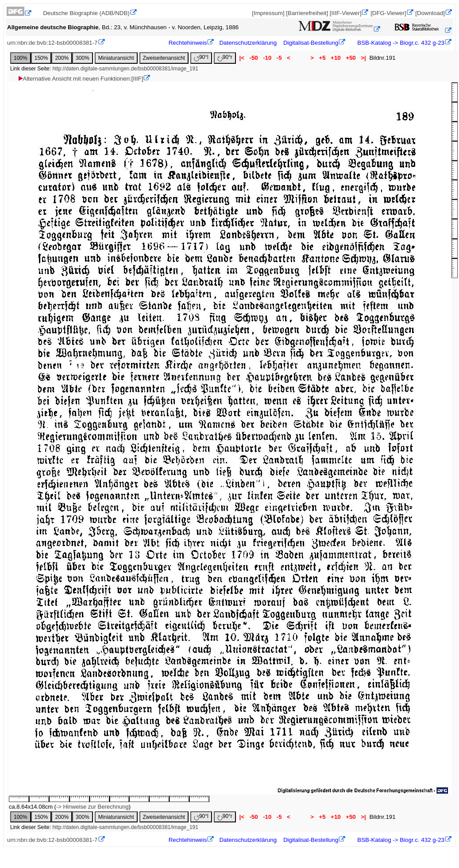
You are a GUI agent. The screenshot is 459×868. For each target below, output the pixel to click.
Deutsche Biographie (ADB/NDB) (86, 13)
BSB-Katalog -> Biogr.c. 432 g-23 (400, 43)
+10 (336, 58)
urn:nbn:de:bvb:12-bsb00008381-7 (52, 43)
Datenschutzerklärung (248, 43)
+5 (322, 58)
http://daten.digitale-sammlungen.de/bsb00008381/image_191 (125, 69)
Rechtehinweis (188, 43)
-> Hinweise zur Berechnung (93, 807)
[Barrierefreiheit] (307, 13)
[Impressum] (268, 13)
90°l (201, 58)
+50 (351, 58)
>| (363, 58)
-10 (267, 58)
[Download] (430, 13)
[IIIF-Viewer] (346, 13)
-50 (254, 58)
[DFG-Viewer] (388, 13)
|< (242, 58)
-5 (279, 58)
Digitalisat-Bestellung (311, 43)
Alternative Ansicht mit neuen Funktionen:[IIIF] (80, 79)
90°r (225, 58)
